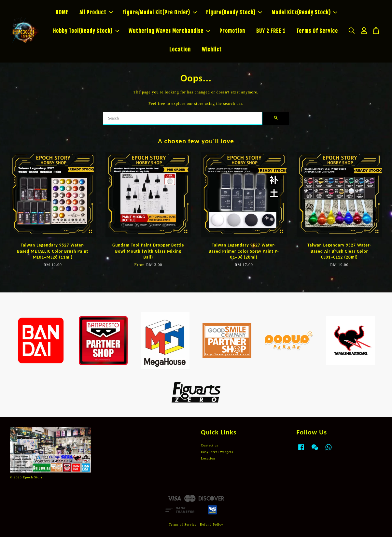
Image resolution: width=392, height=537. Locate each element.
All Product (96, 12)
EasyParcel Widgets (217, 452)
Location (180, 49)
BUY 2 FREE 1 (271, 31)
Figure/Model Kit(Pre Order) (160, 12)
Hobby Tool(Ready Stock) (86, 31)
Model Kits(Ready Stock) (304, 12)
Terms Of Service (317, 31)
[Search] (183, 118)
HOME (62, 12)
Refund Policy (212, 524)
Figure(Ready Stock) (234, 12)
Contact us (210, 445)
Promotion (232, 31)
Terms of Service (182, 524)
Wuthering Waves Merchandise (169, 31)
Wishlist (212, 49)
